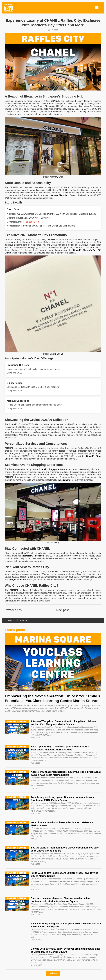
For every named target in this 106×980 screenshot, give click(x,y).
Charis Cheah (56, 354)
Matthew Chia (56, 177)
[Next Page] (53, 973)
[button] (97, 8)
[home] (8, 8)
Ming (56, 543)
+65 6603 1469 (32, 222)
